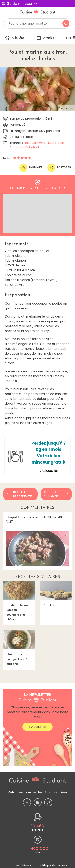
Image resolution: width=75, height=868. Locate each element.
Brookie (56, 594)
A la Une (15, 38)
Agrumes (16, 147)
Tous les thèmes (19, 865)
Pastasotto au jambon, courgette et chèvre (19, 601)
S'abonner (37, 727)
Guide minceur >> (22, 4)
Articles (45, 38)
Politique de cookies (53, 865)
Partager (59, 168)
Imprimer (31, 168)
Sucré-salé (56, 143)
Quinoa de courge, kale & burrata (19, 648)
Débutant (32, 147)
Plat (26, 143)
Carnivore (39, 143)
